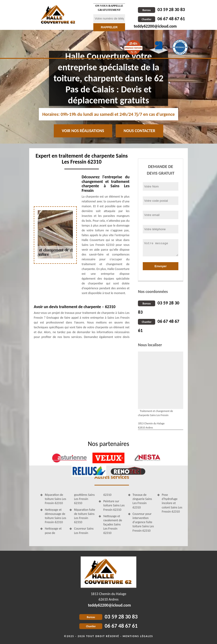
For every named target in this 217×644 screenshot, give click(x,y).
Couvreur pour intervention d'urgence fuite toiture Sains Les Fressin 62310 (143, 522)
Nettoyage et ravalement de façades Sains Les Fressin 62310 (113, 525)
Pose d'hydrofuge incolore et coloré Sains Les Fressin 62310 (172, 503)
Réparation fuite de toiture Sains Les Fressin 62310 (85, 516)
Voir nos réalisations (83, 131)
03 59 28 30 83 (161, 9)
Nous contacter (139, 131)
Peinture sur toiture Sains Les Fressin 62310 (114, 505)
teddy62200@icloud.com (155, 26)
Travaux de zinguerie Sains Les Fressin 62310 (142, 501)
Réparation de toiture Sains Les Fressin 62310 (56, 499)
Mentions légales (138, 636)
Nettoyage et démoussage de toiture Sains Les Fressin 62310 (56, 516)
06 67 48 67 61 (161, 19)
